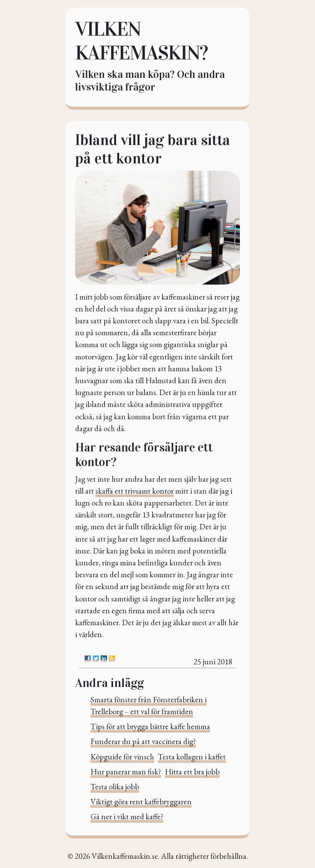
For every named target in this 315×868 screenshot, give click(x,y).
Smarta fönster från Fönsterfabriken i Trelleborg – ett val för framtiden (148, 705)
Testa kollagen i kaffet (192, 757)
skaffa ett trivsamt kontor (135, 491)
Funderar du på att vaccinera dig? (143, 741)
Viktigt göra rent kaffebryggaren (141, 801)
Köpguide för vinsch (122, 757)
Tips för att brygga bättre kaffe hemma (150, 726)
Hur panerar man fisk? (126, 772)
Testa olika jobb (115, 786)
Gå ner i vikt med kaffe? (127, 816)
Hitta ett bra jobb (192, 772)
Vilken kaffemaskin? (141, 41)
